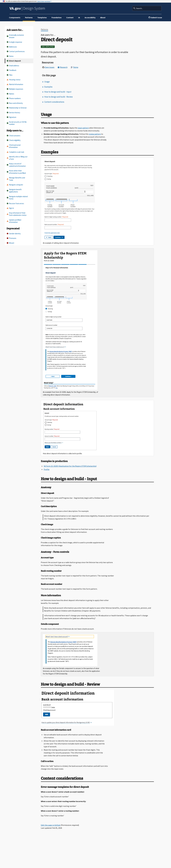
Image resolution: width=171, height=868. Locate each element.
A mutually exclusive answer (15, 36)
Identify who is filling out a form (17, 158)
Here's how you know (44, 1)
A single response (14, 42)
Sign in (10, 208)
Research (63, 67)
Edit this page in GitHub (51, 825)
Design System (27, 8)
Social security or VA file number (17, 123)
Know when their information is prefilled (16, 172)
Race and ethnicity (15, 103)
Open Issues (48, 67)
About (103, 17)
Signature (11, 117)
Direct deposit (14, 61)
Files (10, 75)
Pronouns (11, 238)
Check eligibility (14, 140)
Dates (10, 56)
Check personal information (14, 146)
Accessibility (90, 17)
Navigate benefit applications (14, 191)
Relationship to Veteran (17, 108)
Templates (42, 17)
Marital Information (15, 84)
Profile (47, 469)
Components (15, 17)
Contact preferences (16, 51)
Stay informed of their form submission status (17, 214)
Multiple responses (15, 89)
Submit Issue (155, 17)
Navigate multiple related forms (17, 198)
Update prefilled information (14, 221)
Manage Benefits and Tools (16, 179)
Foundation (57, 17)
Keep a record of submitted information (16, 165)
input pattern (83, 128)
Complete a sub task (15, 152)
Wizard (10, 243)
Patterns (29, 17)
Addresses (12, 47)
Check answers (13, 136)
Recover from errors (15, 203)
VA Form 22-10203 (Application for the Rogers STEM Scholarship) (70, 466)
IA (79, 17)
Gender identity (14, 234)
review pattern (95, 134)
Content (70, 17)
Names (10, 94)
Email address (13, 66)
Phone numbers (14, 98)
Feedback (11, 70)
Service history (13, 113)
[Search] (147, 8)
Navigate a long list (15, 185)
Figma (74, 67)
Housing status (14, 80)
